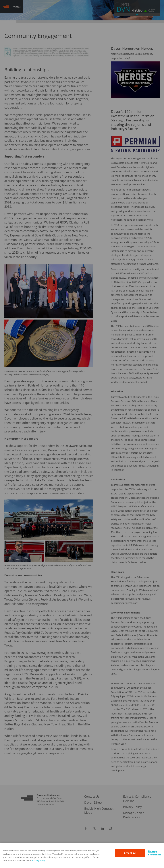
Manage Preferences (155, 853)
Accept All (130, 853)
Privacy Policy (39, 860)
